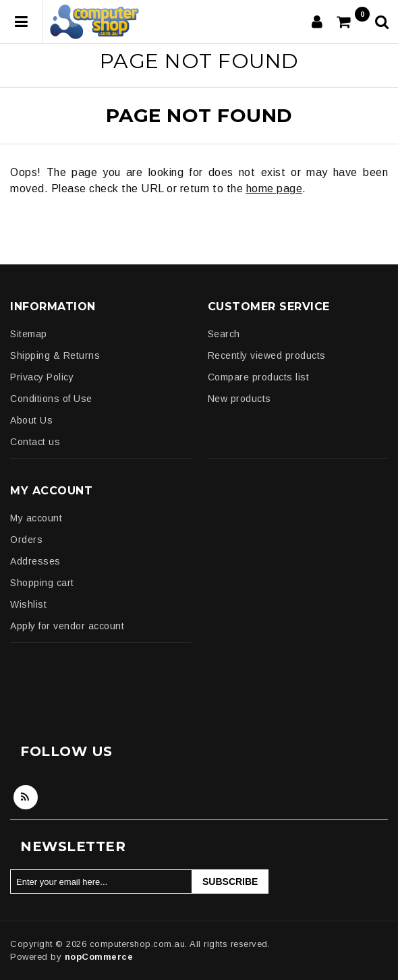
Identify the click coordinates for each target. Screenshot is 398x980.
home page (275, 189)
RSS (26, 797)
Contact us (35, 442)
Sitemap (29, 334)
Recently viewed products (267, 355)
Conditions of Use (51, 399)
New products (239, 399)
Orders (26, 540)
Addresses (35, 561)
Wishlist (28, 604)
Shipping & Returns (55, 355)
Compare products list (259, 377)
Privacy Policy (42, 377)
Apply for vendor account (67, 626)
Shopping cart (42, 583)
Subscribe (230, 882)
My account (36, 518)
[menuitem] (100, 334)
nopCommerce (99, 957)
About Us (31, 420)
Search (224, 334)
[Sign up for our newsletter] (101, 882)
